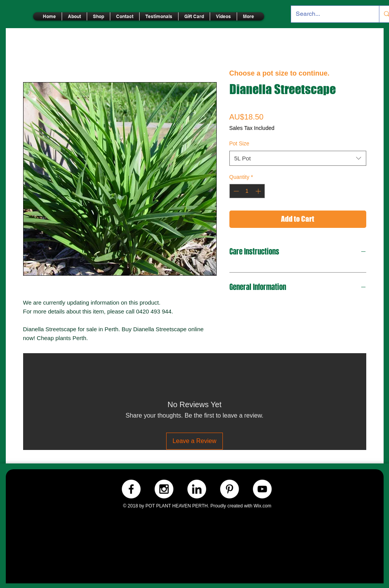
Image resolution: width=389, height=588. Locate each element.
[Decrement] (235, 191)
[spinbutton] (247, 191)
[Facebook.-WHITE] (131, 489)
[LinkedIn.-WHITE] (197, 489)
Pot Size (239, 143)
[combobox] (298, 158)
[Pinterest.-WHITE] (230, 489)
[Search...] (329, 14)
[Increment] (259, 191)
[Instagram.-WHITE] (164, 489)
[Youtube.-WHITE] (262, 489)
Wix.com (263, 506)
